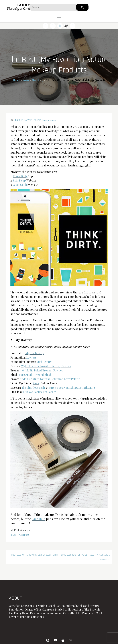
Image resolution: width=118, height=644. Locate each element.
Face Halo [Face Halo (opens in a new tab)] (38, 519)
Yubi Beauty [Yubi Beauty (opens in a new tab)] (44, 362)
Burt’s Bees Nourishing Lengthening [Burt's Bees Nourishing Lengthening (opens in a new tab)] (72, 388)
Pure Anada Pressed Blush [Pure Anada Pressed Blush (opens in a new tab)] (35, 375)
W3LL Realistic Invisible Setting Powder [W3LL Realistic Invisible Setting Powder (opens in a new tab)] (46, 366)
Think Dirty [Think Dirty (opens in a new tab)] (20, 176)
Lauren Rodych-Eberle (28, 120)
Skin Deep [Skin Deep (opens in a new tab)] (19, 180)
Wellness (24, 535)
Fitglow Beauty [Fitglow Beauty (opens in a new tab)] (34, 353)
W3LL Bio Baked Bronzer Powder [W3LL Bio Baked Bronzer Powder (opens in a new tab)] (42, 370)
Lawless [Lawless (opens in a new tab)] (31, 357)
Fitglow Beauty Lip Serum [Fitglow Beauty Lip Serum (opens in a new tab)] (40, 392)
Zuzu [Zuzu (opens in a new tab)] (36, 383)
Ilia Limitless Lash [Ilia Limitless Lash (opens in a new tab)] (33, 388)
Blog (14, 535)
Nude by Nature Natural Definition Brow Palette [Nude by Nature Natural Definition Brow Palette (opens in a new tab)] (50, 379)
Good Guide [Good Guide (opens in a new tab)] (20, 185)
